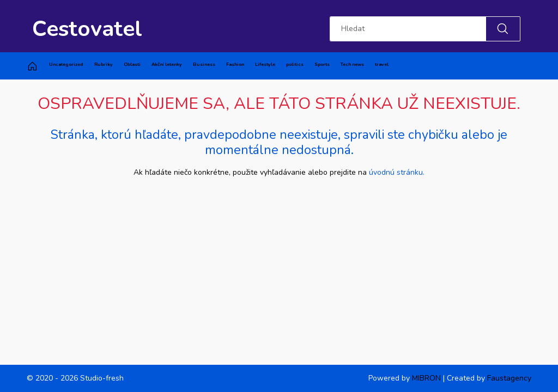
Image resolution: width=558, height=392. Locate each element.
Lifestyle (265, 64)
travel (382, 64)
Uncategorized (66, 64)
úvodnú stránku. (397, 172)
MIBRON (426, 378)
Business (204, 64)
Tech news (352, 64)
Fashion (235, 64)
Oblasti (132, 64)
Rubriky (104, 64)
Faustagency (509, 378)
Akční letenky (167, 64)
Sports (322, 64)
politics (295, 64)
